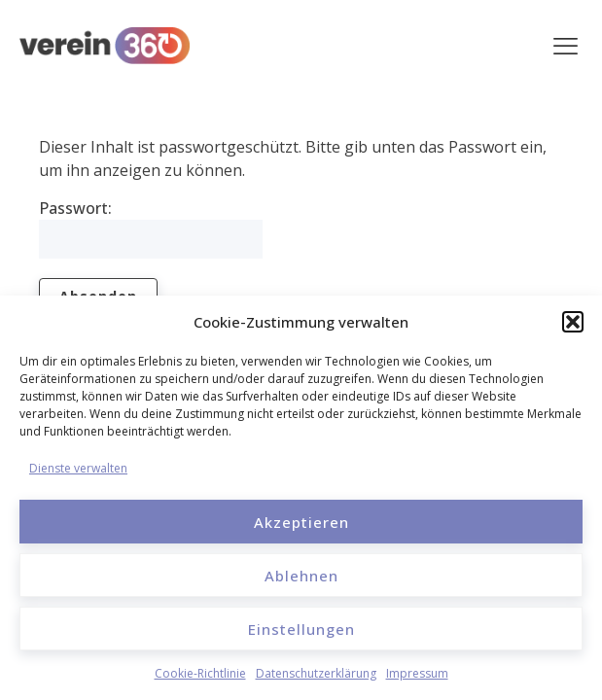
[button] (573, 322)
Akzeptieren (301, 522)
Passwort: (151, 228)
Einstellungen (301, 629)
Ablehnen (301, 576)
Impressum (417, 673)
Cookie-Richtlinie (200, 673)
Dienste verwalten (78, 468)
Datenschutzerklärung (316, 673)
